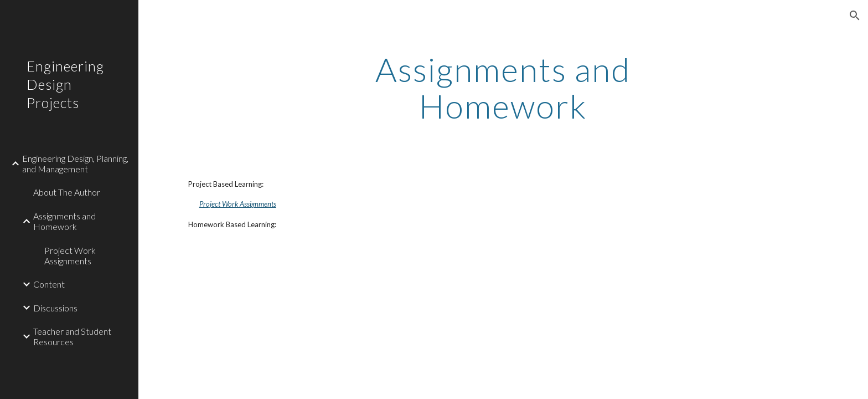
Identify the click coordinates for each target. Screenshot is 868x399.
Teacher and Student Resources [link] (72, 336)
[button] (855, 16)
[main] (503, 88)
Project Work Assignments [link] (70, 255)
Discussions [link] (55, 308)
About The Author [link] (67, 192)
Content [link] (49, 284)
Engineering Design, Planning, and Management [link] (75, 163)
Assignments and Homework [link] (64, 221)
